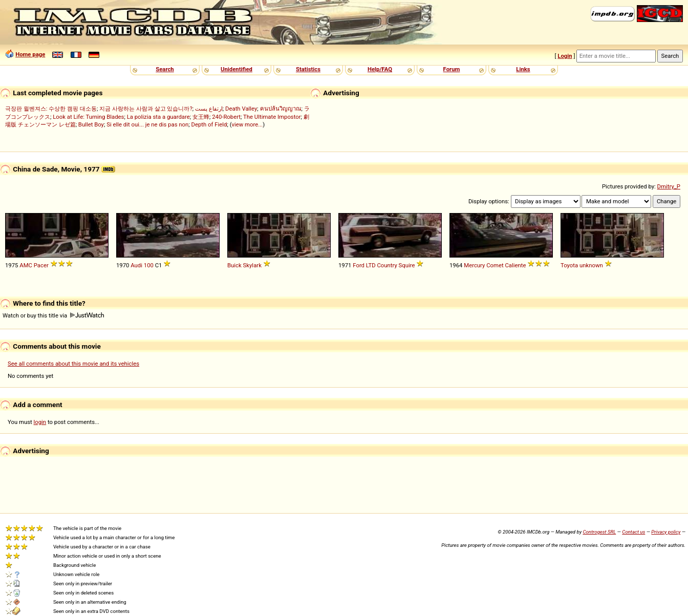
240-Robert (226, 117)
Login (565, 56)
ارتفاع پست (209, 109)
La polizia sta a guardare (158, 117)
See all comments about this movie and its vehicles (73, 364)
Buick (234, 265)
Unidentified (236, 69)
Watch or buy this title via (53, 315)
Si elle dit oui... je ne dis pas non (147, 124)
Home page (30, 54)
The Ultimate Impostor (272, 117)
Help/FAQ (380, 69)
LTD (371, 265)
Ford (359, 265)
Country (387, 265)
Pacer (41, 265)
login (40, 422)
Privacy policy (666, 532)
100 (149, 265)
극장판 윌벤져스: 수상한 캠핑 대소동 (51, 109)
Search (165, 69)
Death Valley (241, 109)
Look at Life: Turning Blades (88, 117)
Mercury (474, 265)
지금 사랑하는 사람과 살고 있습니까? (146, 109)
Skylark (252, 265)
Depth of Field (209, 124)
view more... (248, 124)
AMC (26, 265)
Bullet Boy (91, 124)
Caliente (516, 265)
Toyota (569, 265)
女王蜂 (201, 117)
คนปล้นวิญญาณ (281, 109)
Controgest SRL (599, 532)
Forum (452, 69)
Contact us (633, 532)
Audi (136, 265)
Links (523, 69)
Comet (495, 265)
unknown (591, 265)
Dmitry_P (669, 186)
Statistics (308, 69)
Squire (407, 265)
